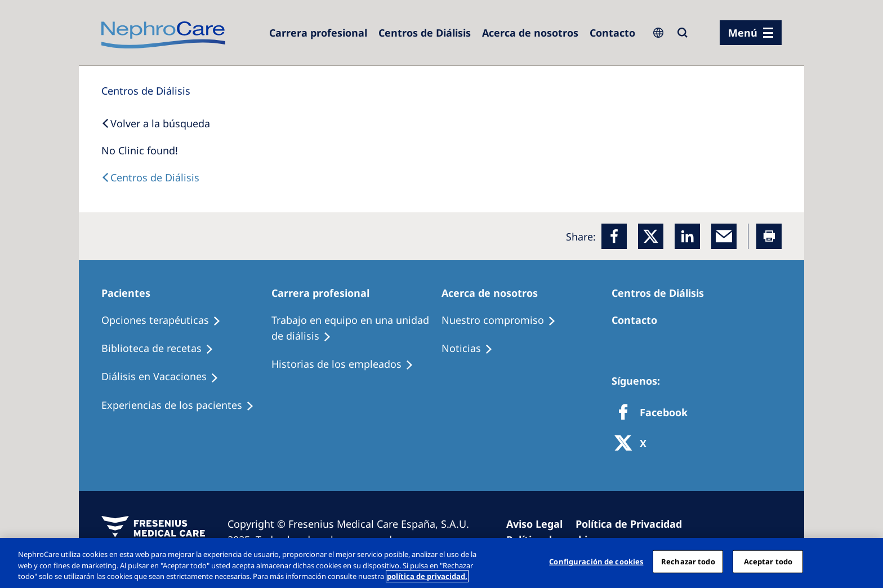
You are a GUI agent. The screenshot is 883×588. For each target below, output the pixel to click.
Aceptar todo (768, 561)
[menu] (751, 33)
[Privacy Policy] (634, 524)
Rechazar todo (688, 561)
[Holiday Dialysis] (165, 377)
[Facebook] (614, 236)
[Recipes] (162, 349)
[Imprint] (539, 524)
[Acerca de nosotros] (530, 33)
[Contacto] (612, 33)
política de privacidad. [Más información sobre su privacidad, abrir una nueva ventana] (427, 576)
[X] (634, 444)
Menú (743, 33)
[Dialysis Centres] (318, 33)
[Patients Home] (131, 293)
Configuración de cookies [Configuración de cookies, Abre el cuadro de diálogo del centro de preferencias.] (596, 561)
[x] (651, 236)
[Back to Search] (156, 123)
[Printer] (769, 236)
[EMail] (724, 236)
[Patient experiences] (183, 406)
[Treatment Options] (166, 320)
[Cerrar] (865, 562)
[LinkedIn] (687, 236)
